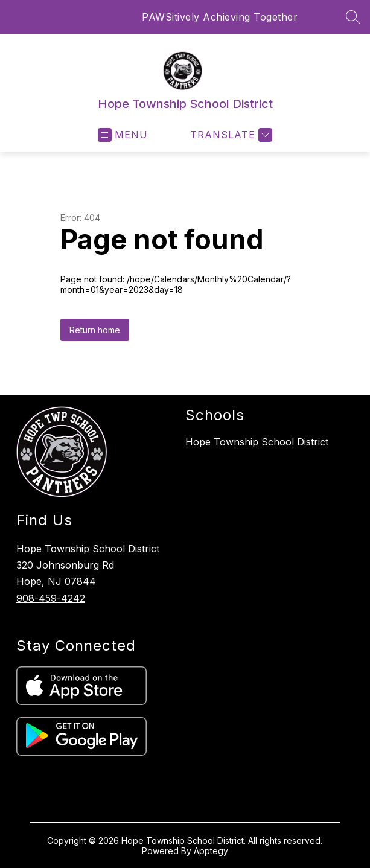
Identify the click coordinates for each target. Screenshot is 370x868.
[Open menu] (123, 135)
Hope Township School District (257, 442)
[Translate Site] (230, 135)
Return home (95, 330)
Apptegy (211, 851)
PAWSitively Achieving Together (220, 17)
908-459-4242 (51, 598)
